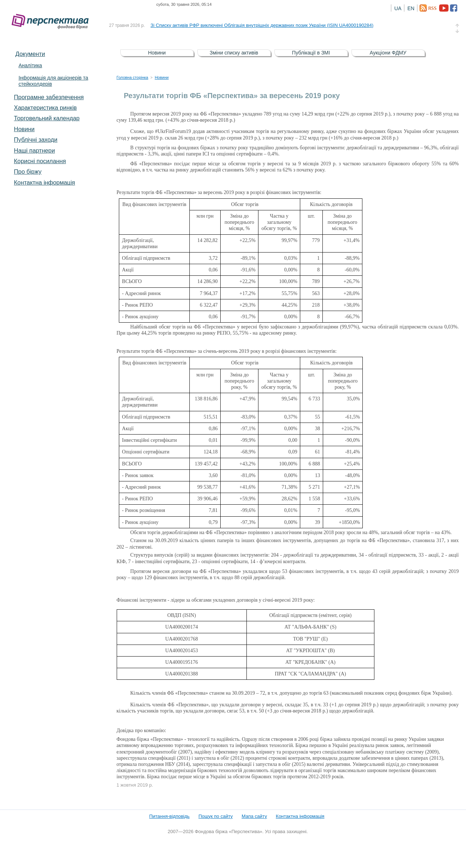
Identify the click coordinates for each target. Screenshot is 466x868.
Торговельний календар (47, 118)
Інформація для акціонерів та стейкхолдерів (53, 81)
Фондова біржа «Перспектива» (52, 22)
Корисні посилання (40, 161)
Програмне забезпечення (49, 97)
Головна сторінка (132, 77)
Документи (30, 54)
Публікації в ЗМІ (311, 53)
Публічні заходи (36, 140)
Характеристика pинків (45, 108)
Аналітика (30, 65)
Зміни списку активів (234, 53)
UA (398, 8)
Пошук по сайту (216, 816)
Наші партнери (34, 150)
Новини (24, 129)
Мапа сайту (254, 816)
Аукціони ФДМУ (388, 53)
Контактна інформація (44, 182)
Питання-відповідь (169, 816)
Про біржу (28, 171)
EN (411, 8)
